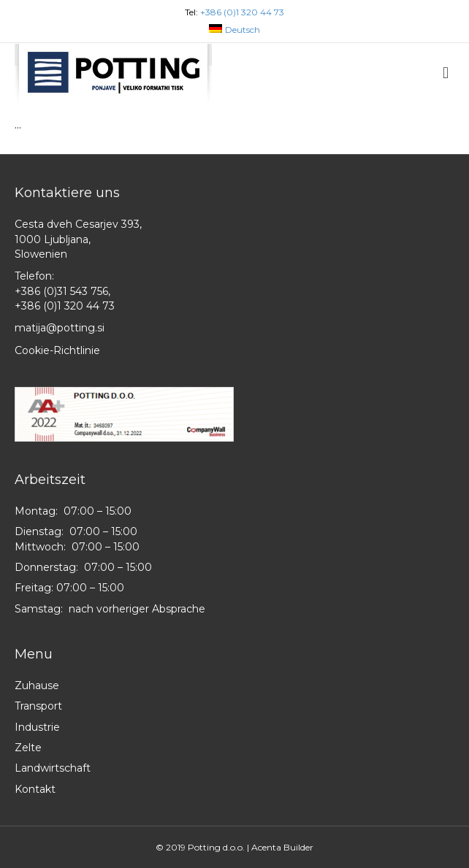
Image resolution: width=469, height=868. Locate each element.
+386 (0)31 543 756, (62, 291)
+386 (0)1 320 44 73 (242, 12)
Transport (38, 706)
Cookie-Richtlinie (57, 350)
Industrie (37, 727)
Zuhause (37, 685)
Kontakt (35, 789)
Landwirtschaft (53, 768)
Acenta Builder (282, 847)
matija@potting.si (60, 328)
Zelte (28, 748)
